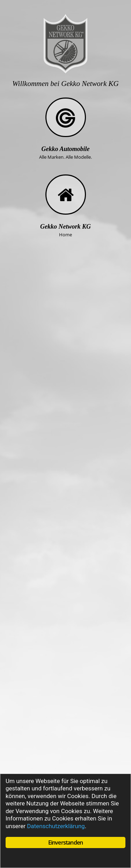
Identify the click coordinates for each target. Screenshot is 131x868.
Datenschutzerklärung (56, 826)
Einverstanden (66, 842)
